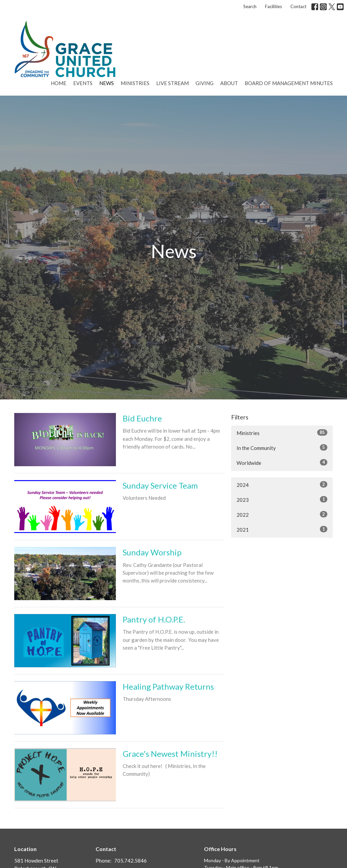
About (229, 83)
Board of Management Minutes (289, 83)
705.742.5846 (130, 861)
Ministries (135, 83)
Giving (205, 83)
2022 (282, 514)
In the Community (282, 448)
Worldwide (282, 462)
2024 (282, 485)
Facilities (273, 6)
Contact (298, 6)
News (107, 83)
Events (83, 83)
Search (250, 6)
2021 (282, 529)
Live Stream (172, 83)
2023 (282, 499)
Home (59, 83)
